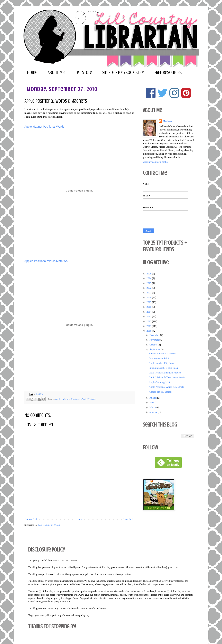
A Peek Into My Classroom (162, 353)
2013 (149, 316)
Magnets (66, 399)
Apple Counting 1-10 (159, 382)
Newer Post (31, 519)
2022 (149, 288)
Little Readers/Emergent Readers (165, 373)
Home (32, 73)
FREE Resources (168, 73)
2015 (149, 307)
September (155, 349)
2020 (149, 297)
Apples (58, 399)
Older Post (128, 519)
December (155, 335)
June (152, 402)
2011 (149, 326)
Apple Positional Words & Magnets (166, 387)
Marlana (167, 121)
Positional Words (79, 399)
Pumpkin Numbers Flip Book (163, 368)
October (154, 345)
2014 (149, 312)
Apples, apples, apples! (160, 392)
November (155, 340)
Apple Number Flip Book (161, 363)
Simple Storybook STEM (123, 73)
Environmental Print (159, 358)
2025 (149, 274)
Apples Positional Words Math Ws (46, 261)
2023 (149, 283)
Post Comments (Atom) (50, 525)
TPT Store (83, 73)
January (153, 412)
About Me (56, 73)
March (153, 407)
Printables (92, 399)
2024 (149, 278)
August (153, 398)
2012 (149, 321)
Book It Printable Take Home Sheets (167, 377)
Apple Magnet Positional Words (45, 127)
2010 (149, 331)
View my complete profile (156, 162)
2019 (149, 302)
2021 (149, 293)
